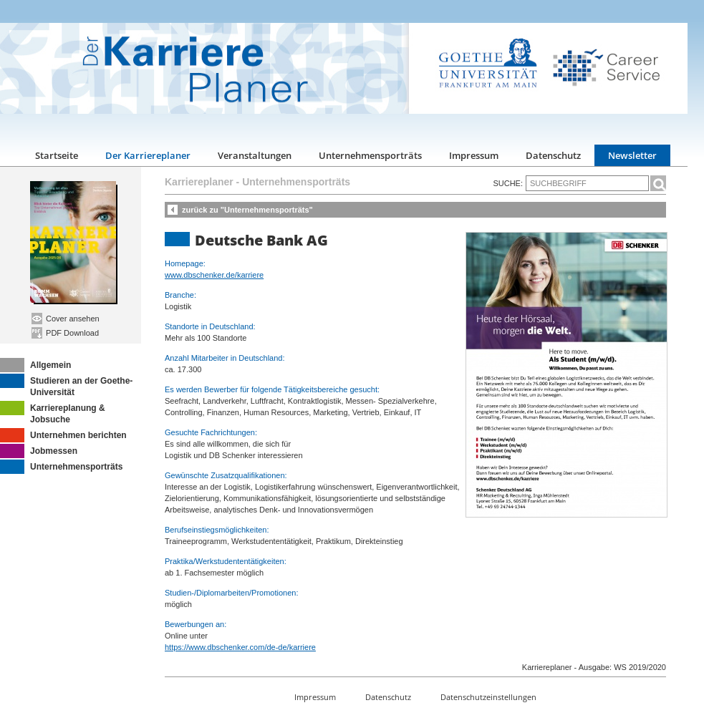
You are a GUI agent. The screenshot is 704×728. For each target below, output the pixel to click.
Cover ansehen (66, 319)
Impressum (474, 155)
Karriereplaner (199, 182)
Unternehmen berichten (63, 435)
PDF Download (65, 333)
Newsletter (632, 155)
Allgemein (35, 365)
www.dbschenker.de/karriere (214, 275)
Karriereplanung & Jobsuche (53, 413)
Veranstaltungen (255, 155)
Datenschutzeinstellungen (488, 697)
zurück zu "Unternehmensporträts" (247, 210)
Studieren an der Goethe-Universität (66, 385)
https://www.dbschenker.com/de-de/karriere (240, 647)
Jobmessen (39, 451)
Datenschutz (553, 155)
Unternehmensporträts (370, 155)
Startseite (57, 155)
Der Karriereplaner (148, 155)
